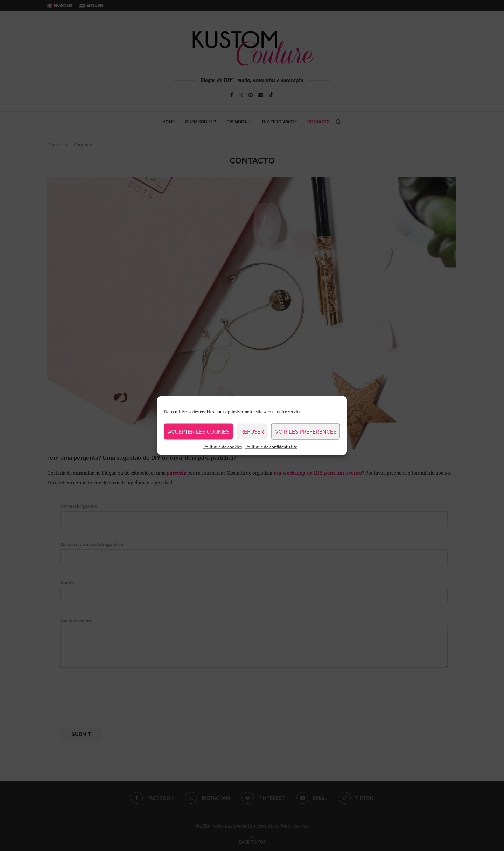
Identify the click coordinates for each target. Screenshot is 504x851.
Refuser (252, 431)
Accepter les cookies (199, 431)
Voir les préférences (306, 431)
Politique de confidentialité (271, 447)
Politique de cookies (223, 447)
